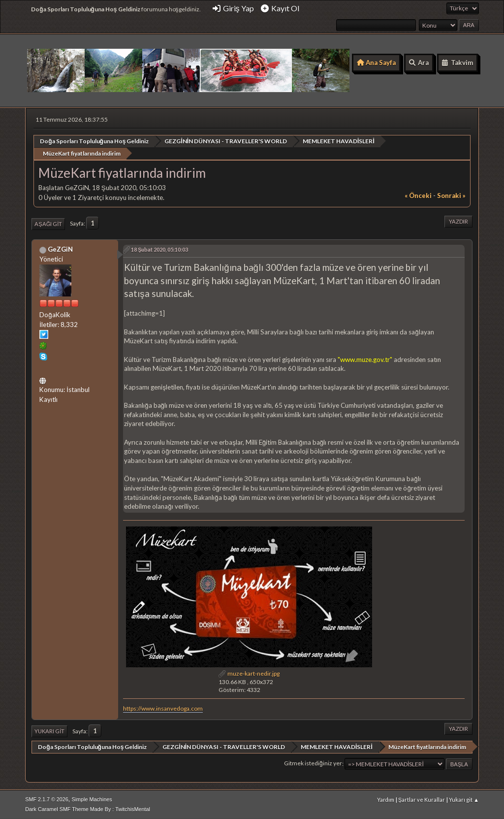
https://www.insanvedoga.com (163, 708)
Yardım (386, 799)
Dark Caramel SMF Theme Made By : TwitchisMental (88, 809)
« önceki (418, 195)
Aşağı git (48, 223)
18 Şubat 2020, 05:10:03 (159, 249)
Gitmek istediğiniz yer (313, 763)
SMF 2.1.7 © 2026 (47, 799)
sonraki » (451, 195)
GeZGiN (60, 249)
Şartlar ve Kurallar (422, 799)
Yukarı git (49, 731)
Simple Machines (92, 799)
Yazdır (458, 221)
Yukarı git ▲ (464, 799)
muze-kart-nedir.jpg (249, 673)
